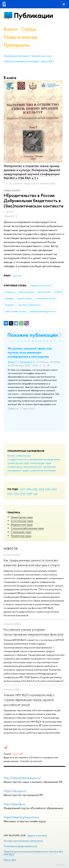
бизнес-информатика (19, 456)
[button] (18, 341)
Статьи (29, 29)
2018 (29, 494)
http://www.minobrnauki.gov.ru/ (22, 778)
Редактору (61, 864)
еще (35, 494)
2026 (29, 489)
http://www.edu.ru (14, 804)
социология (37, 470)
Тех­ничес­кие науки (21, 536)
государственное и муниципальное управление (34, 459)
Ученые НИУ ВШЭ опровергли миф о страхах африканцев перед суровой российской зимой (29, 700)
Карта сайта (10, 860)
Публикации (33, 15)
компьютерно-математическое (25, 467)
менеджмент (14, 470)
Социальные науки (21, 532)
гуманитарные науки (18, 463)
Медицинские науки (22, 524)
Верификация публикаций (17, 56)
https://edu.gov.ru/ (15, 791)
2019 (23, 494)
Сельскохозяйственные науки (27, 528)
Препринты (17, 45)
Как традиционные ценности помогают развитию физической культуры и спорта (32, 563)
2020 (16, 494)
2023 (48, 489)
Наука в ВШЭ (47, 61)
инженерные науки (41, 463)
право (26, 470)
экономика (50, 470)
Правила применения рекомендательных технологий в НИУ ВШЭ (33, 853)
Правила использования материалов (21, 61)
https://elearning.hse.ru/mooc (21, 817)
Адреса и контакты (37, 835)
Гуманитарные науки (22, 517)
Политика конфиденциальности (20, 846)
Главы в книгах (21, 37)
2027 (23, 489)
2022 (54, 489)
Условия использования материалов (23, 841)
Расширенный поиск (41, 56)
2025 (35, 489)
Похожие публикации (33, 335)
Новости (11, 549)
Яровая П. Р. (13, 362)
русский (17, 276)
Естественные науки (22, 521)
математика (49, 467)
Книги (11, 29)
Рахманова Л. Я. (28, 362)
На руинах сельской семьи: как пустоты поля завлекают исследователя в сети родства (30, 352)
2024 (41, 489)
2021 (10, 494)
